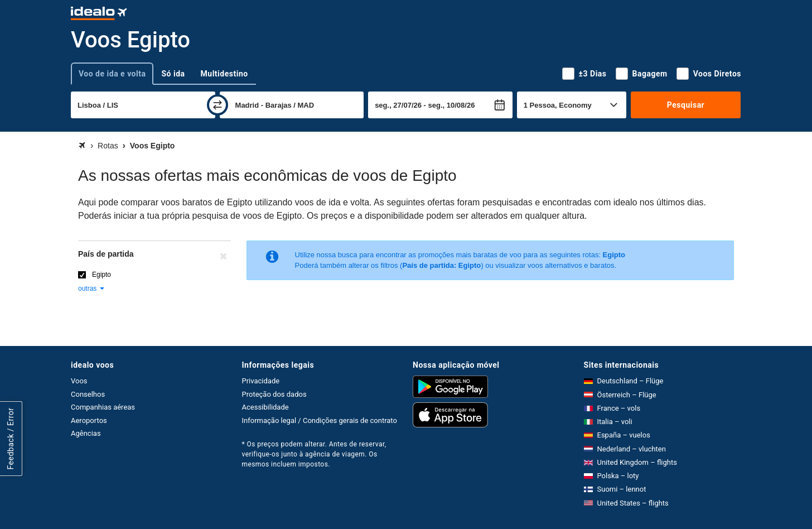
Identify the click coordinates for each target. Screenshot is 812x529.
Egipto (101, 275)
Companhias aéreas (103, 407)
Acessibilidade (265, 407)
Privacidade (261, 381)
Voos (79, 381)
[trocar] (217, 105)
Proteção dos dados (274, 394)
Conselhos (88, 394)
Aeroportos (89, 420)
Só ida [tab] (173, 74)
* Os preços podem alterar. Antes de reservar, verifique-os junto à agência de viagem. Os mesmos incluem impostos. (314, 454)
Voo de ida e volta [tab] (112, 74)
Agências (86, 433)
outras (92, 288)
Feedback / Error (11, 439)
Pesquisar (686, 105)
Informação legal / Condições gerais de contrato (320, 420)
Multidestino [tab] (224, 74)
